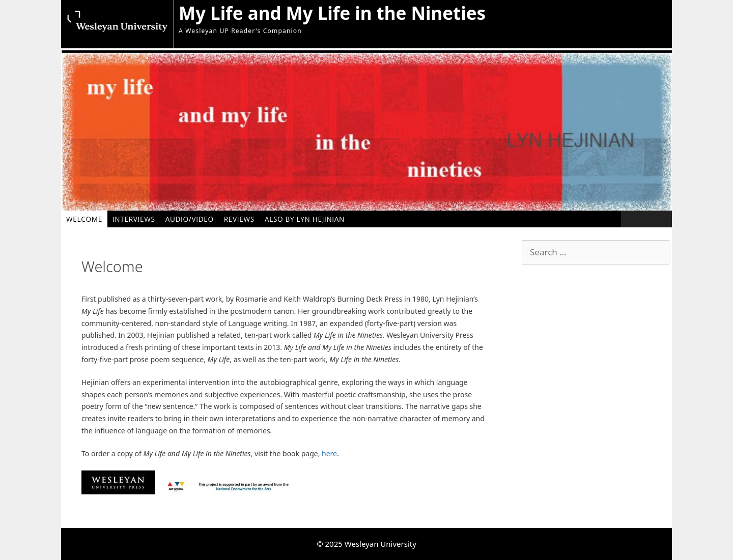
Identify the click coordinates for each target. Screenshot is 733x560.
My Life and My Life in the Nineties (332, 13)
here (329, 453)
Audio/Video (190, 219)
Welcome (84, 219)
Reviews (239, 219)
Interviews (134, 219)
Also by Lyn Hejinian (305, 219)
